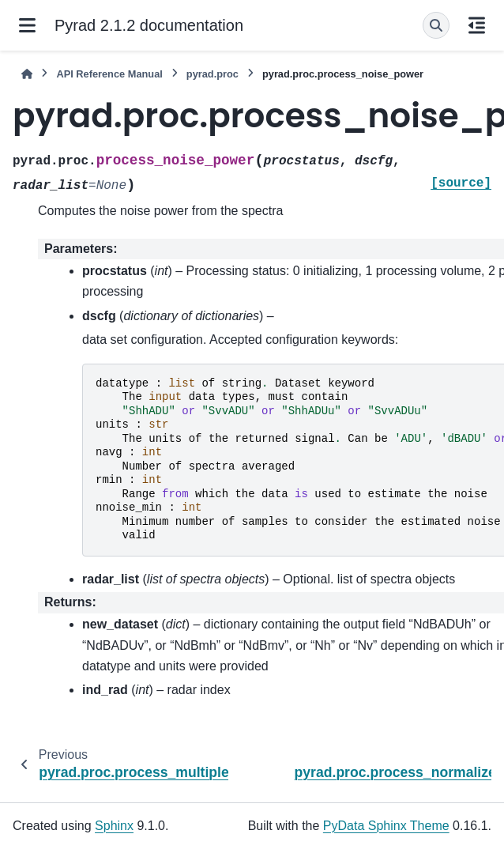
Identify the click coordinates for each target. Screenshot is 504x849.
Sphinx (114, 826)
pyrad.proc (213, 74)
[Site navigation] (27, 25)
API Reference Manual (109, 74)
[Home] (27, 74)
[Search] (436, 25)
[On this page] (477, 25)
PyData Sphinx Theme (386, 826)
